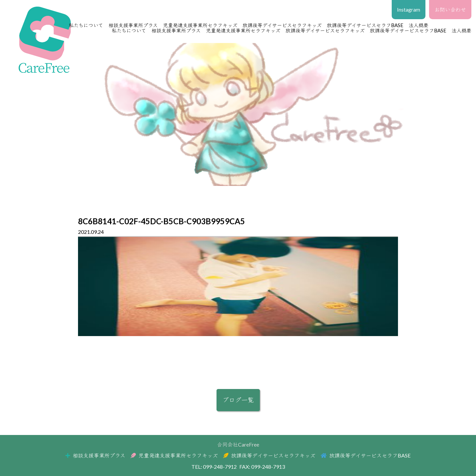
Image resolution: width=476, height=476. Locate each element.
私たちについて (86, 25)
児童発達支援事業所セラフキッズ (200, 25)
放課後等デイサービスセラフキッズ (282, 25)
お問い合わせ (450, 9)
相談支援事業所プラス (133, 25)
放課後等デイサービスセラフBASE (365, 25)
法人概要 (461, 30)
